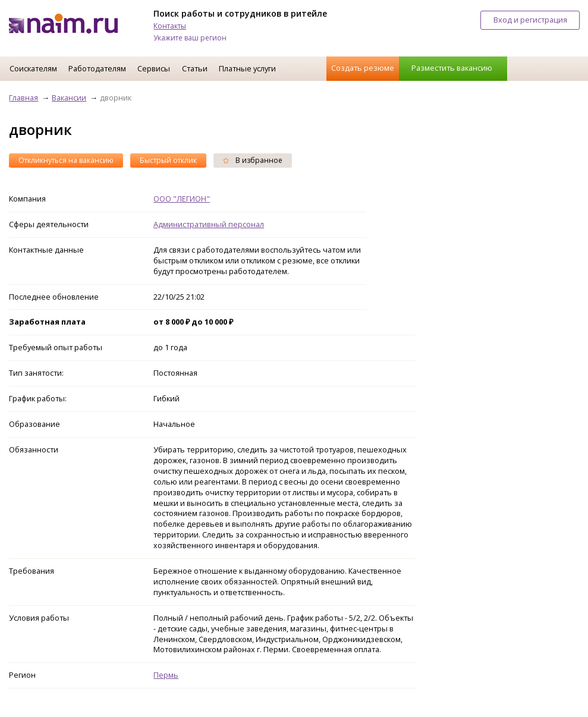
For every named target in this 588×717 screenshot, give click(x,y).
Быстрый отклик (168, 160)
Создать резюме (363, 68)
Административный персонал (209, 224)
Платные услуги (247, 68)
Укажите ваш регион (190, 38)
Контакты (170, 26)
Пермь (166, 675)
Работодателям (97, 68)
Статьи (195, 68)
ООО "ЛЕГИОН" (182, 199)
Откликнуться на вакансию (66, 160)
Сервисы (154, 68)
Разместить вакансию (452, 68)
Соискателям (33, 68)
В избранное (253, 160)
